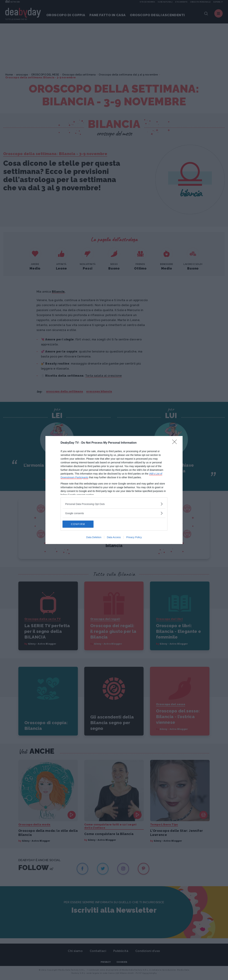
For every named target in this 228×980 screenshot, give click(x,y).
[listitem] (114, 504)
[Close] (176, 443)
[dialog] (114, 490)
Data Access (114, 537)
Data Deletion (94, 537)
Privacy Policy (134, 537)
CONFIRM (79, 524)
